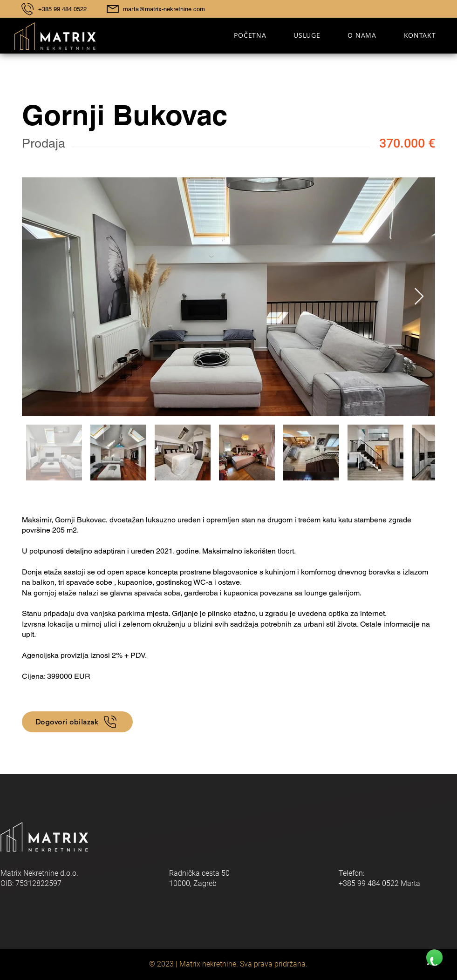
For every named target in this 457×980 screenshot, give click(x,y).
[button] (307, 35)
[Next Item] (419, 297)
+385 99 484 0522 (62, 9)
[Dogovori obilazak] (77, 722)
